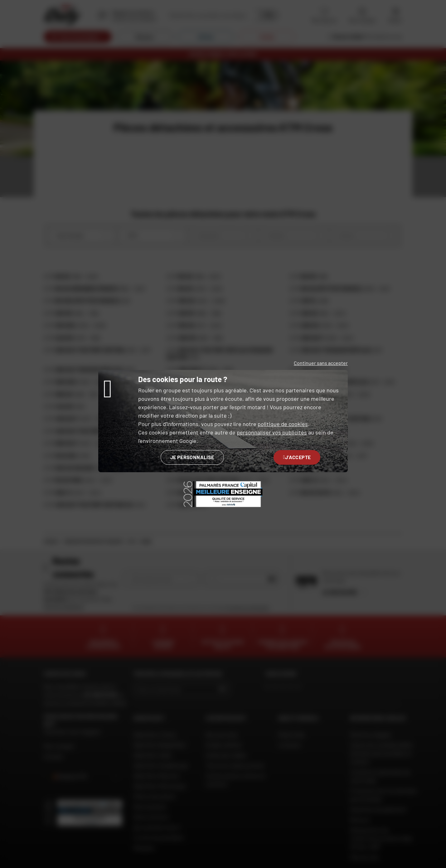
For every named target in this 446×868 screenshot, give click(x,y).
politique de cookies (283, 424)
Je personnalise (192, 457)
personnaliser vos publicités (272, 432)
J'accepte (297, 457)
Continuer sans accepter (321, 363)
